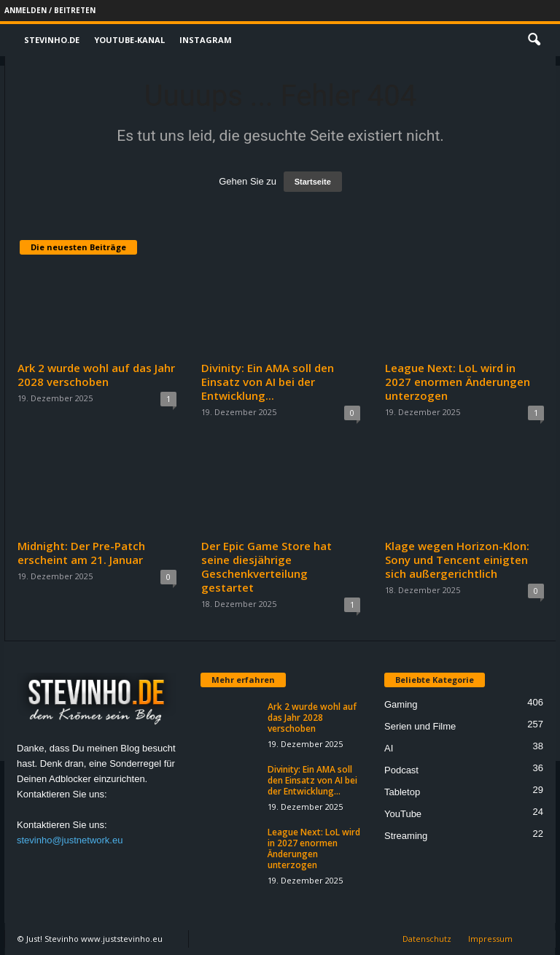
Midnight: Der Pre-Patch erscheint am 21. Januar (81, 553)
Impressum (490, 939)
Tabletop (402, 792)
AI (389, 748)
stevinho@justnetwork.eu (70, 840)
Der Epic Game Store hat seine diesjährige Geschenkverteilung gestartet (267, 567)
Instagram (206, 40)
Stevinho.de (52, 40)
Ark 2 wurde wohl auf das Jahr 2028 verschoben (96, 375)
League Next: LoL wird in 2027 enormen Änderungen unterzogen (458, 382)
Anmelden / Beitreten (50, 10)
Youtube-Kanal (129, 40)
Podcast (401, 770)
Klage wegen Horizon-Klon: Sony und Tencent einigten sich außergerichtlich (457, 560)
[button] (534, 40)
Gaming (401, 704)
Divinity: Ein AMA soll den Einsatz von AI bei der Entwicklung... (268, 382)
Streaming (406, 836)
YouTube (403, 814)
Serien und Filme (420, 726)
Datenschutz (427, 939)
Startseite (313, 182)
